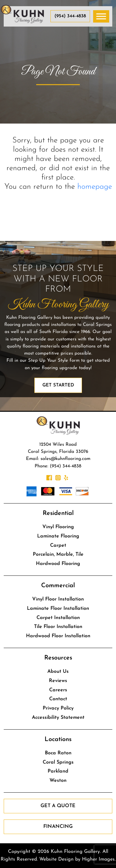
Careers (58, 690)
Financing (58, 827)
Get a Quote (58, 806)
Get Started (58, 385)
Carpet (58, 546)
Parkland (58, 771)
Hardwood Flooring (58, 564)
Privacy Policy (58, 708)
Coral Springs (58, 762)
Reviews (58, 681)
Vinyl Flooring (58, 527)
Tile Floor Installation (58, 627)
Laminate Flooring (58, 536)
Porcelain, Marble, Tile (58, 554)
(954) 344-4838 (70, 16)
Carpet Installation (58, 618)
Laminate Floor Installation (58, 609)
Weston (58, 781)
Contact (58, 699)
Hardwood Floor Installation (58, 636)
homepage (95, 187)
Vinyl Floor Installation (58, 599)
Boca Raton (58, 753)
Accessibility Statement (58, 718)
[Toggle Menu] (101, 16)
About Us (58, 672)
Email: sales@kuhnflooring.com (58, 459)
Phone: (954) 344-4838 (58, 466)
